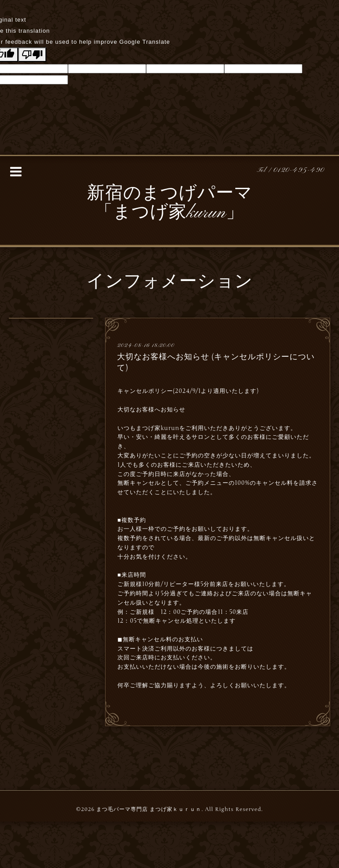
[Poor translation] (32, 55)
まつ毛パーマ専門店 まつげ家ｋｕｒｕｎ (149, 809)
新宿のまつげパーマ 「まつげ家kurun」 (170, 204)
